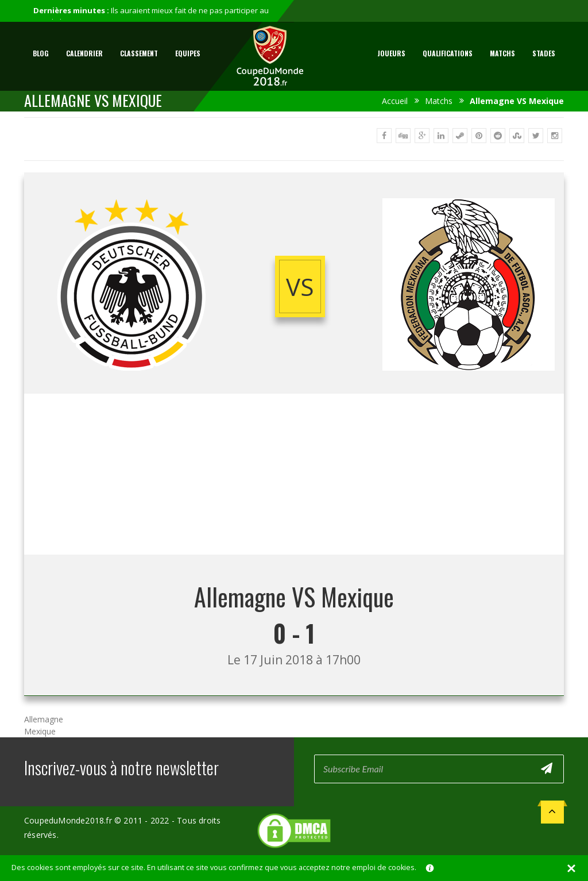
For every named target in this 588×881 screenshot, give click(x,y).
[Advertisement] (294, 474)
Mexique (40, 731)
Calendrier (84, 53)
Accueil (395, 101)
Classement (139, 53)
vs (300, 286)
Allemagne (44, 719)
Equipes (188, 53)
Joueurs (391, 53)
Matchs (502, 53)
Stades (544, 53)
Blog (41, 53)
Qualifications (448, 53)
